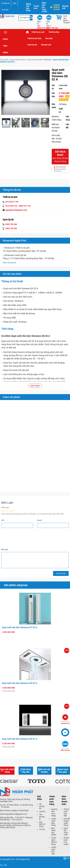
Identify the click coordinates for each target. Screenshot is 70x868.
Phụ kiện (49, 38)
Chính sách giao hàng (54, 822)
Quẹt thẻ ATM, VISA (66, 831)
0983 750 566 (11, 224)
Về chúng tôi (42, 806)
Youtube (5, 10)
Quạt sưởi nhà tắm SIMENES (39, 60)
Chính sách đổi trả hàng (54, 841)
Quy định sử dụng (42, 824)
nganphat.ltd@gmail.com (16, 210)
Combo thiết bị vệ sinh (55, 7)
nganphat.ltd (65, 723)
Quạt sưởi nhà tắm (18, 60)
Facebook (5, 3)
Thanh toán (36, 7)
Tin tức (42, 829)
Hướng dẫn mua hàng (54, 812)
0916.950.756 (11, 206)
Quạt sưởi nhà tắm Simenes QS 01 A (20, 739)
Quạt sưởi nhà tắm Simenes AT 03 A (19, 627)
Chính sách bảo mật (54, 851)
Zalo (15, 3)
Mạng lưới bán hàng (28, 7)
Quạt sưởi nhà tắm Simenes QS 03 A (20, 683)
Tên (3, 520)
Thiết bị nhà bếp (34, 38)
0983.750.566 (65, 749)
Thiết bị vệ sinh (38, 32)
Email (40, 520)
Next (52, 123)
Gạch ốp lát (32, 45)
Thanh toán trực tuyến (66, 841)
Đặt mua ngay (60, 157)
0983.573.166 (25, 206)
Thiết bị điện (54, 32)
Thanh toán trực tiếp (66, 812)
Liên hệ (42, 811)
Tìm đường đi (42, 817)
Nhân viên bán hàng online (44, 7)
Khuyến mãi (65, 7)
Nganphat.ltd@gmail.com (16, 814)
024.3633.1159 (12, 202)
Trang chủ (27, 32)
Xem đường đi (9, 263)
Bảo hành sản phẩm (54, 831)
